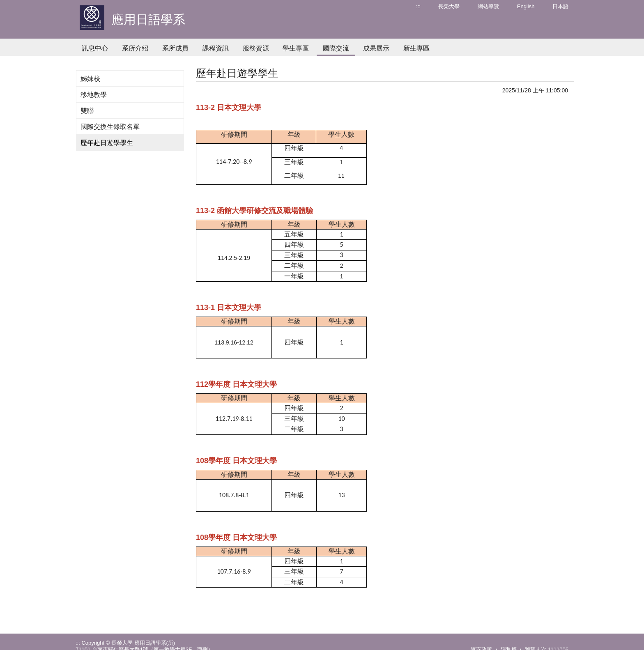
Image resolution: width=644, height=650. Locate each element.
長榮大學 (449, 6)
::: (418, 6)
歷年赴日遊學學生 (107, 143)
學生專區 (296, 48)
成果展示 (376, 48)
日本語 (560, 6)
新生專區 (416, 48)
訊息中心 (95, 48)
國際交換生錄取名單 (110, 127)
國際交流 (336, 48)
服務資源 (256, 48)
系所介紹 (135, 48)
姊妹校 (90, 79)
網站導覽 (488, 6)
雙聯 (87, 111)
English (526, 6)
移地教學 (94, 95)
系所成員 (175, 48)
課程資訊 (216, 48)
